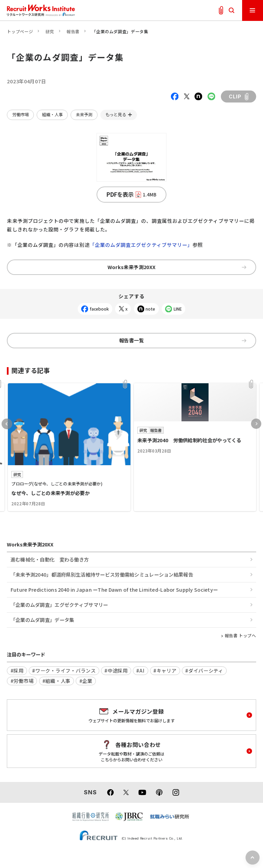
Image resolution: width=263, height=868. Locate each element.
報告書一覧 (183, 340)
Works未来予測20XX (177, 267)
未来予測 (84, 114)
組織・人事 (52, 114)
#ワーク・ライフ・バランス (64, 670)
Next (256, 424)
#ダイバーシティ (204, 670)
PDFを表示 (132, 194)
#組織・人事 (57, 681)
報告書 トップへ (240, 636)
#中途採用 (116, 670)
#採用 (17, 670)
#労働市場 (22, 681)
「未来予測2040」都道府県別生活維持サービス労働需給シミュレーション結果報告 (102, 574)
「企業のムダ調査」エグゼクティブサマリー (59, 605)
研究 (50, 32)
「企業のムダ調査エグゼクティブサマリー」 (141, 245)
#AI (140, 670)
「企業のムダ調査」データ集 (42, 620)
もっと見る (116, 114)
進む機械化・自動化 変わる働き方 (50, 559)
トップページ (20, 32)
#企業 (86, 681)
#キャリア (165, 670)
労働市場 (21, 114)
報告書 (73, 32)
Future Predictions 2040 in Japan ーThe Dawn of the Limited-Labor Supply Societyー (114, 589)
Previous (7, 424)
